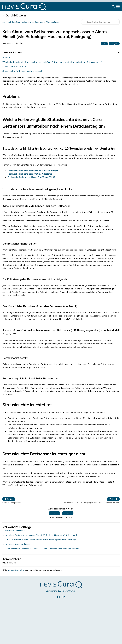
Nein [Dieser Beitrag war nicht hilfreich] (68, 513)
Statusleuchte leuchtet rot (14, 66)
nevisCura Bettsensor (15, 531)
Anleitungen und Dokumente (36, 22)
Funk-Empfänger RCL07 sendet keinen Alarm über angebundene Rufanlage (41, 540)
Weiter (113, 499)
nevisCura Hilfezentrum (12, 22)
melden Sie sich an (16, 570)
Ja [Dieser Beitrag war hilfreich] (54, 513)
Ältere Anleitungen (58, 22)
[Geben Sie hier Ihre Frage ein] (100, 22)
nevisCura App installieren (17, 544)
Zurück (9, 499)
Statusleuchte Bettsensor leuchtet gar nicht (23, 71)
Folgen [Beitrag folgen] (114, 44)
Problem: (7, 58)
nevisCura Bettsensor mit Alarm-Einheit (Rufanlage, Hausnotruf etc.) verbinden (42, 535)
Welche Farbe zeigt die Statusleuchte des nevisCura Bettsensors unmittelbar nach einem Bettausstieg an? (52, 62)
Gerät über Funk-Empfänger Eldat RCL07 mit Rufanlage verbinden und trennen (42, 549)
